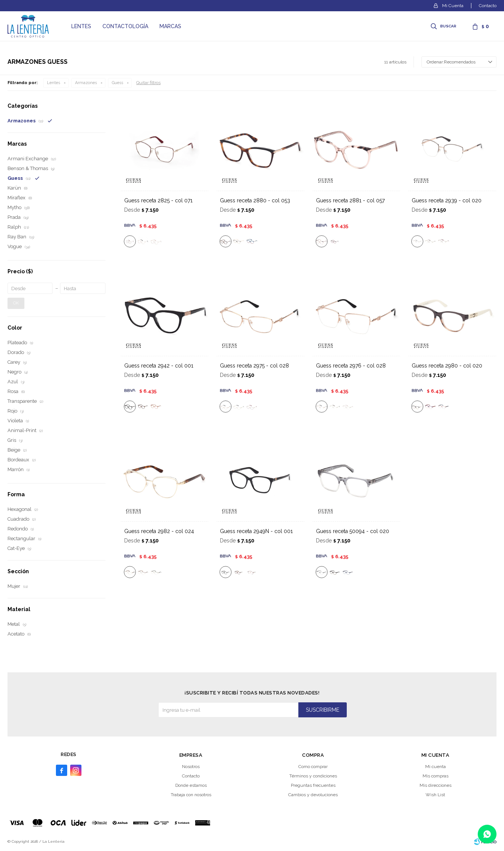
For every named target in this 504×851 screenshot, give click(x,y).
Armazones (86, 83)
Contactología (125, 26)
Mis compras (436, 776)
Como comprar (313, 767)
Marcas (170, 26)
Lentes (81, 26)
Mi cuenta (436, 767)
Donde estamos (191, 785)
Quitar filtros (148, 83)
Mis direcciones (436, 785)
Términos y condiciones (313, 776)
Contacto (488, 6)
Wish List (435, 795)
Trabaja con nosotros (191, 795)
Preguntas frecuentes (313, 785)
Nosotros (191, 767)
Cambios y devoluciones (313, 795)
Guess (117, 83)
